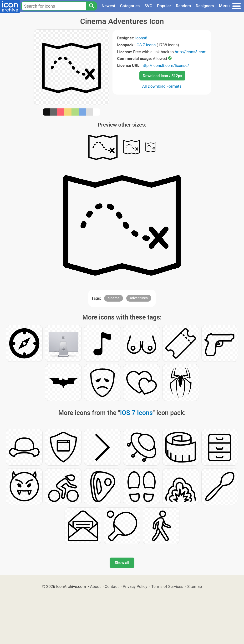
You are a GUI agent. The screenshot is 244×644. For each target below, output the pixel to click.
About (95, 586)
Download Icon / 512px (162, 76)
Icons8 (141, 38)
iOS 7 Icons (146, 45)
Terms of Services (167, 586)
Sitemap (195, 586)
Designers (205, 6)
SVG (148, 6)
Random (183, 6)
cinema (114, 298)
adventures (139, 298)
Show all (122, 563)
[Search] (91, 6)
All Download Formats (162, 86)
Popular (164, 6)
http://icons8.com (191, 52)
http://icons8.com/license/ (165, 65)
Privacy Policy (135, 586)
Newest (108, 6)
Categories (130, 6)
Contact (112, 586)
